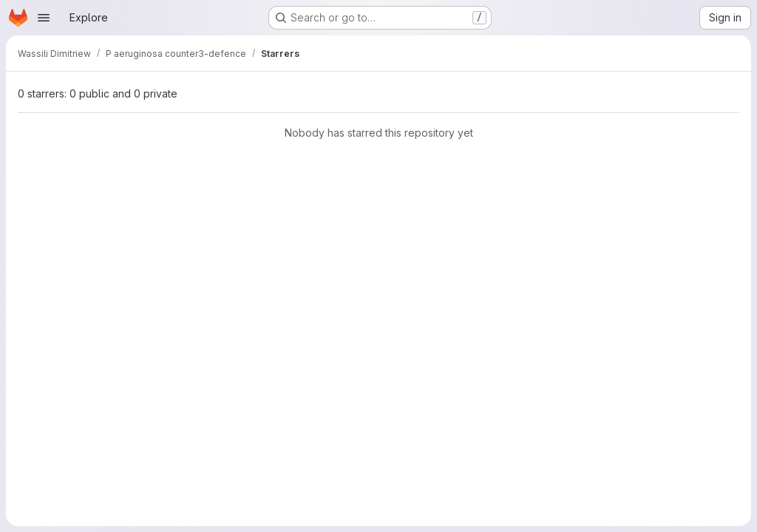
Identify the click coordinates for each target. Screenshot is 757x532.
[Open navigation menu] (44, 18)
